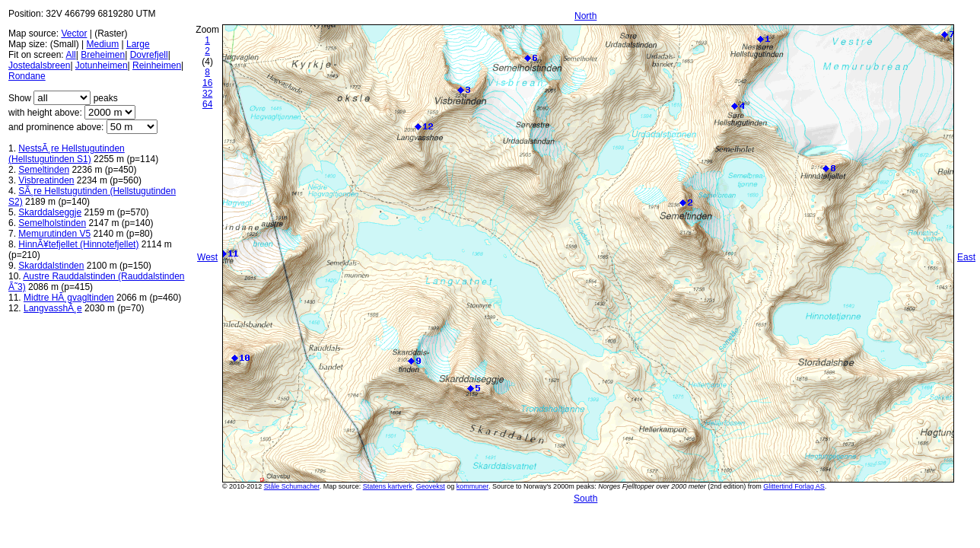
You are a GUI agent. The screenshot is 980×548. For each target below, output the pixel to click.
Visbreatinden (46, 180)
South (585, 499)
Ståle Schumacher (292, 486)
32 (207, 94)
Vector (74, 33)
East (966, 257)
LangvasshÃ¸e (53, 308)
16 (207, 83)
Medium (102, 44)
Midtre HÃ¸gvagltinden (69, 298)
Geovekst (431, 486)
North (585, 16)
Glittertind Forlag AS (794, 486)
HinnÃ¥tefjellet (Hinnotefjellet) (78, 244)
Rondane (27, 76)
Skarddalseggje (50, 212)
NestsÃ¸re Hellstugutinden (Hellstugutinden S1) (67, 154)
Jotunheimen (102, 65)
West (207, 257)
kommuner (473, 486)
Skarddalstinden (51, 266)
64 (207, 104)
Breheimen (103, 55)
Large (138, 44)
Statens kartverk (388, 486)
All (70, 55)
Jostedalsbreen (39, 65)
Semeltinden (44, 170)
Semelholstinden (52, 223)
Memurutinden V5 (54, 234)
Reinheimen (157, 65)
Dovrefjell (149, 55)
